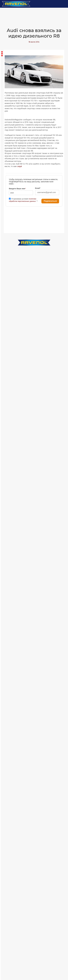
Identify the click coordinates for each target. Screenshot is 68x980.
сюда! (19, 166)
